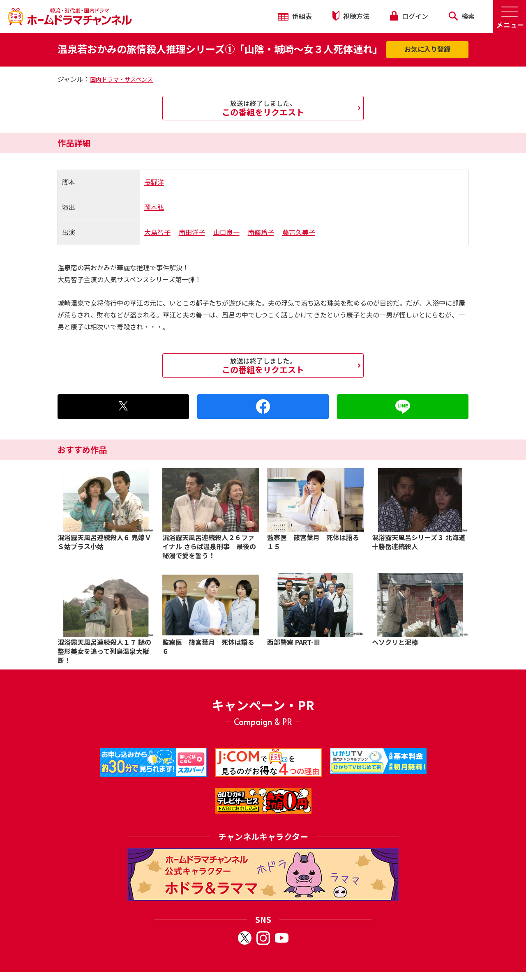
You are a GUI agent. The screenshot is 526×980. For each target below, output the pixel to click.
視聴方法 (351, 16)
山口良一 (226, 232)
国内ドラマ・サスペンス (121, 79)
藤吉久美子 (299, 232)
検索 (462, 16)
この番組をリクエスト (263, 108)
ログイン (409, 16)
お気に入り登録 (427, 49)
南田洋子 (192, 232)
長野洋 (154, 182)
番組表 (295, 16)
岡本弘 (154, 207)
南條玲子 (261, 232)
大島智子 (157, 232)
